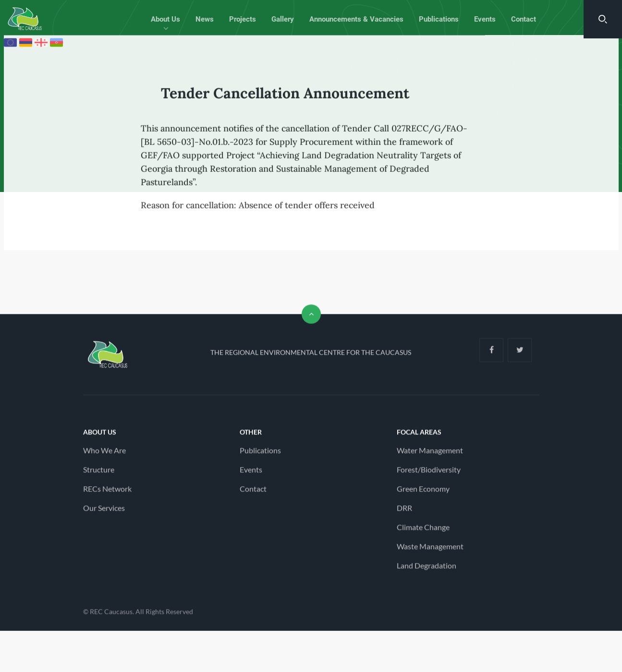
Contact (524, 19)
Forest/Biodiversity (429, 474)
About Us (165, 19)
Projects (243, 19)
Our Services (104, 512)
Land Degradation (427, 570)
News (205, 19)
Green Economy (423, 493)
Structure (99, 474)
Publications (439, 19)
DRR (404, 512)
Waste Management (430, 551)
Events (485, 19)
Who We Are (104, 455)
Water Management (430, 455)
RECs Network (107, 493)
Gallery (283, 19)
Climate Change (423, 532)
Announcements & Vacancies (356, 19)
